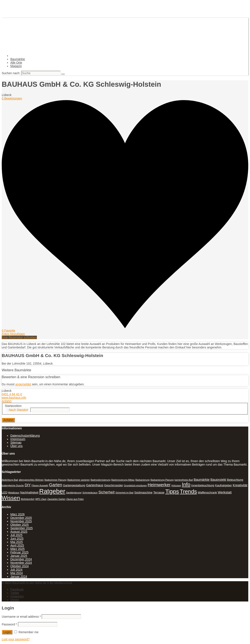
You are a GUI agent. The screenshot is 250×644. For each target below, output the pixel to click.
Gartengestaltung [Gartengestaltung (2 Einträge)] (74, 485)
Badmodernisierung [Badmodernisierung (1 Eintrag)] (101, 480)
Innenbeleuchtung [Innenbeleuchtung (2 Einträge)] (203, 485)
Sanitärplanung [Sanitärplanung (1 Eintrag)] (74, 493)
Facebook (17, 589)
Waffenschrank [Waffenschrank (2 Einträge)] (207, 492)
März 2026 (17, 514)
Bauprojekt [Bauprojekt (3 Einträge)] (218, 479)
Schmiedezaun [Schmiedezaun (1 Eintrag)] (90, 493)
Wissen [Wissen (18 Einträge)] (11, 498)
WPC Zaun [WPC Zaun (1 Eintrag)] (41, 499)
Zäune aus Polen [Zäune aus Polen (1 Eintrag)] (75, 499)
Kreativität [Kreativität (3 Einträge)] (240, 485)
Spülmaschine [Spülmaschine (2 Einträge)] (143, 492)
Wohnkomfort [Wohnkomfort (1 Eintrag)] (28, 499)
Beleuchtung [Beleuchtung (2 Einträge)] (235, 480)
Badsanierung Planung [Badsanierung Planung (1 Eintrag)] (162, 480)
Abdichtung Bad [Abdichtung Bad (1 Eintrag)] (10, 480)
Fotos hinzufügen (13, 334)
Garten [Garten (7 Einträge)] (56, 485)
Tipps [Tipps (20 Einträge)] (172, 491)
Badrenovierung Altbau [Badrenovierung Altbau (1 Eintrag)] (123, 480)
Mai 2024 (17, 573)
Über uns (17, 446)
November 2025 (21, 521)
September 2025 (22, 528)
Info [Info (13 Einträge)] (186, 484)
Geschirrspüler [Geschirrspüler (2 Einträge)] (114, 485)
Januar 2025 (19, 556)
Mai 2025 (17, 542)
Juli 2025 (16, 535)
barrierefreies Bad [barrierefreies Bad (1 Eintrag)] (184, 480)
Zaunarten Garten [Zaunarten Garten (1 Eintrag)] (56, 499)
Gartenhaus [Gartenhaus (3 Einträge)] (95, 485)
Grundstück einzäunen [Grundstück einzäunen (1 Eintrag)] (135, 485)
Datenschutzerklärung (25, 436)
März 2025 (17, 549)
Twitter (15, 593)
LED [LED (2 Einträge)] (5, 492)
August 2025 (19, 532)
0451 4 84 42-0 (12, 394)
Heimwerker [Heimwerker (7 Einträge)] (159, 485)
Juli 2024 (16, 570)
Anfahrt (7, 401)
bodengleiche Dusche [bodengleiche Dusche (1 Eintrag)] (13, 485)
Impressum (18, 439)
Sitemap (16, 442)
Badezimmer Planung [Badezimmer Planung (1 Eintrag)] (55, 480)
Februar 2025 (19, 552)
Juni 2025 (17, 539)
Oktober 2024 (20, 566)
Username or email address (21, 617)
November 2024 (21, 563)
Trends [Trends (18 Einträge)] (188, 491)
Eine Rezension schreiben (19, 337)
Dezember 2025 (21, 518)
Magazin (16, 66)
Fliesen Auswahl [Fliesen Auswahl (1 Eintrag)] (40, 485)
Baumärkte (18, 59)
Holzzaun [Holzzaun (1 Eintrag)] (176, 485)
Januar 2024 (19, 576)
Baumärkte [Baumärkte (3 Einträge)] (202, 479)
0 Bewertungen (12, 98)
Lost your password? (16, 639)
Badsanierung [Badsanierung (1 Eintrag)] (143, 480)
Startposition (13, 406)
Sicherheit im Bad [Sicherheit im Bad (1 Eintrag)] (124, 493)
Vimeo (15, 600)
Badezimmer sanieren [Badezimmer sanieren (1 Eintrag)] (79, 480)
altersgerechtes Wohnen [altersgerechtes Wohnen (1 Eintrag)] (31, 480)
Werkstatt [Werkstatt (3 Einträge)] (225, 492)
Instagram (17, 596)
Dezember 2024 (21, 559)
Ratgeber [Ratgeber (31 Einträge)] (52, 491)
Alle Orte (16, 63)
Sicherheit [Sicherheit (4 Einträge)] (106, 492)
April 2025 (17, 545)
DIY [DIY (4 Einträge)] (28, 485)
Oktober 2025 (20, 525)
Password (9, 624)
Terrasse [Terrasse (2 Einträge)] (159, 492)
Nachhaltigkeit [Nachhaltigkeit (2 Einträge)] (29, 492)
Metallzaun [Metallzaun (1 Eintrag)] (14, 493)
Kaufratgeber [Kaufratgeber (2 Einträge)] (223, 485)
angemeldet (23, 384)
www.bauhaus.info (14, 398)
